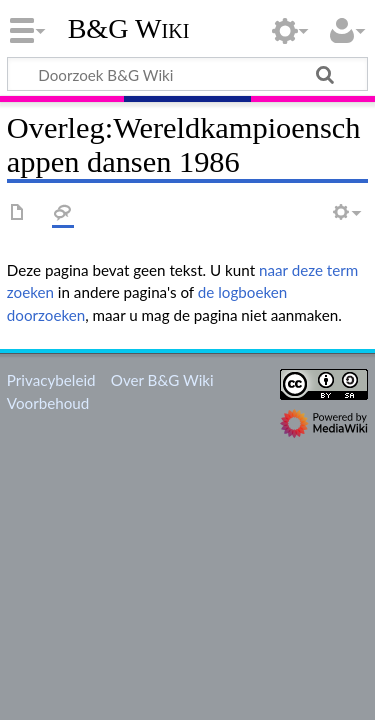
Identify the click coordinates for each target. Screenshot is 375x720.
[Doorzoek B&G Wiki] (187, 74)
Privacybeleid (51, 380)
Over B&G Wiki (162, 380)
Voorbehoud (48, 403)
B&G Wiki (129, 29)
